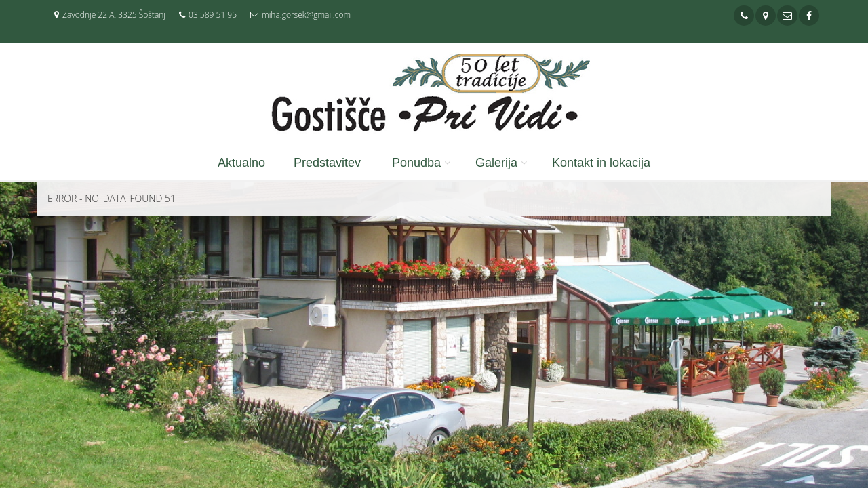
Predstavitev (327, 163)
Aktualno (241, 163)
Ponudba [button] (416, 163)
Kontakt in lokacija (601, 163)
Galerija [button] (496, 163)
